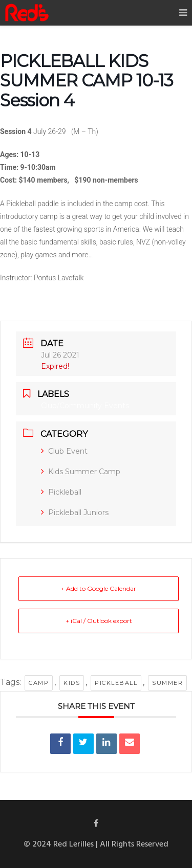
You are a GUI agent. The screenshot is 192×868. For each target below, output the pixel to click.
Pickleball (61, 492)
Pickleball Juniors (75, 513)
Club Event (64, 451)
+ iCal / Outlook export (99, 621)
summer (167, 683)
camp (39, 683)
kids (72, 683)
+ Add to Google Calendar (99, 588)
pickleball (116, 683)
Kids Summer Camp (81, 472)
